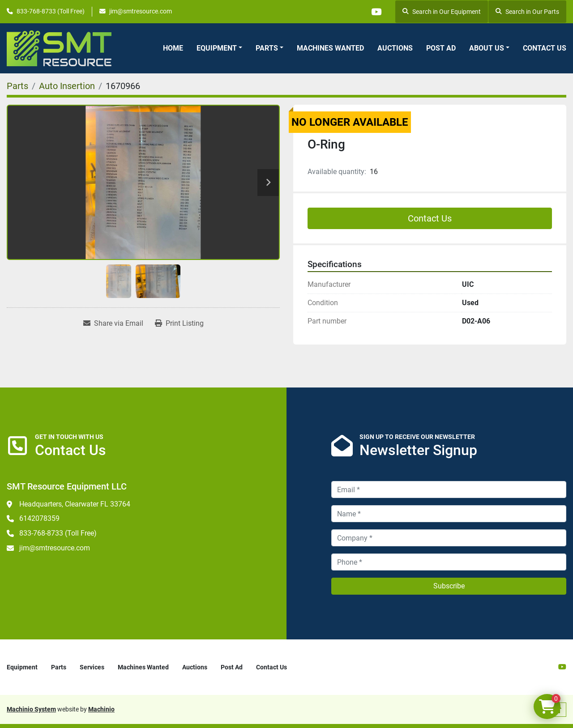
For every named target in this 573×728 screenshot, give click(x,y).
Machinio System (31, 709)
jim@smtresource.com (141, 11)
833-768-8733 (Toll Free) (51, 11)
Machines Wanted (330, 48)
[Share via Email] (113, 324)
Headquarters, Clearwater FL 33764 (75, 504)
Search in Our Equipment (442, 12)
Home (173, 48)
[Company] (449, 538)
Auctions (395, 48)
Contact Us (545, 48)
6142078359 (39, 518)
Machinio (101, 709)
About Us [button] (487, 48)
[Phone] (449, 562)
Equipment (217, 48)
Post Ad (441, 48)
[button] (219, 48)
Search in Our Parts (527, 12)
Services (92, 667)
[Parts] (17, 86)
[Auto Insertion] (67, 86)
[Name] (449, 514)
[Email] (449, 490)
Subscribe (449, 586)
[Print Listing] (179, 324)
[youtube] (376, 12)
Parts (267, 48)
